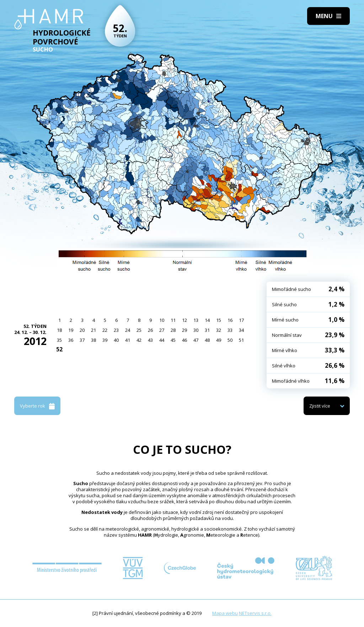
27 (162, 330)
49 (219, 340)
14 (207, 320)
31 (207, 330)
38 (93, 340)
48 (207, 340)
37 (82, 340)
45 (173, 340)
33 (230, 330)
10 (162, 320)
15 (219, 320)
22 (105, 330)
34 (241, 330)
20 (82, 330)
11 (173, 320)
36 (71, 340)
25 (139, 330)
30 (196, 330)
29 (184, 330)
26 (150, 330)
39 (105, 340)
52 (59, 349)
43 (150, 340)
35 (59, 340)
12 (184, 320)
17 (241, 320)
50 (230, 340)
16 (230, 320)
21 (93, 330)
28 (173, 330)
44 (162, 340)
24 (128, 330)
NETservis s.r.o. (255, 613)
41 (128, 340)
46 (184, 340)
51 (241, 340)
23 (116, 330)
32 (219, 330)
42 (139, 340)
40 (116, 340)
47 (196, 340)
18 (59, 330)
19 (71, 330)
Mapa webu (225, 613)
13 (196, 320)
